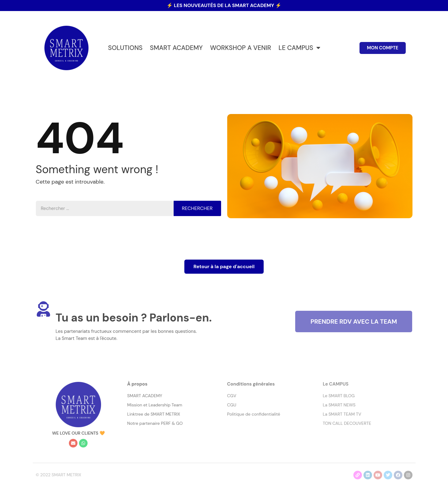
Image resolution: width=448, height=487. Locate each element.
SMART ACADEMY (176, 48)
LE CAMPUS (299, 48)
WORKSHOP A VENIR (241, 48)
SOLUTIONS (125, 48)
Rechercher (197, 208)
